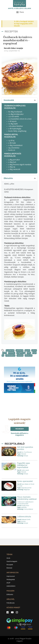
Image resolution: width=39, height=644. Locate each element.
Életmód (9, 568)
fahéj (29, 353)
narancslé (29, 355)
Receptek (10, 565)
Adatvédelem (11, 586)
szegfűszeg (21, 353)
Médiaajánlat (11, 580)
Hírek (8, 558)
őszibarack (10, 350)
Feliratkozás (11, 603)
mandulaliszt (10, 355)
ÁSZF (8, 583)
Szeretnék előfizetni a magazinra (19, 434)
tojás (34, 353)
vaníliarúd (19, 350)
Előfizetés (10, 595)
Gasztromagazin (12, 561)
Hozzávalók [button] (20, 100)
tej (3, 355)
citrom (34, 350)
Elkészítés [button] (20, 178)
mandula (20, 355)
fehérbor (12, 353)
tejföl (5, 353)
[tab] (19, 100)
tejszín (27, 350)
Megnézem (20, 429)
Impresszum (11, 576)
